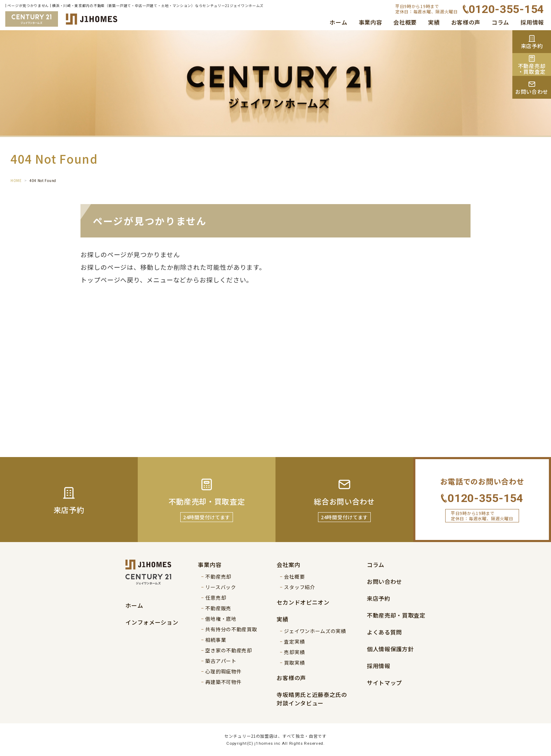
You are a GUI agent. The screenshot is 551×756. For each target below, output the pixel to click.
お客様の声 (466, 22)
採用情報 (532, 22)
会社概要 (405, 22)
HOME (16, 180)
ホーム (338, 22)
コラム (500, 22)
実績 (434, 22)
